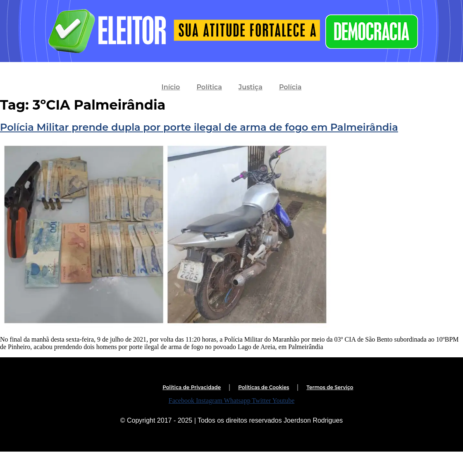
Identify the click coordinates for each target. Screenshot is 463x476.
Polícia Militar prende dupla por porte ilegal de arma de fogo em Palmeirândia (199, 127)
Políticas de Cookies (264, 387)
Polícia (290, 87)
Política (209, 87)
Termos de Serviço (330, 387)
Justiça (251, 87)
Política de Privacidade (192, 387)
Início (171, 87)
